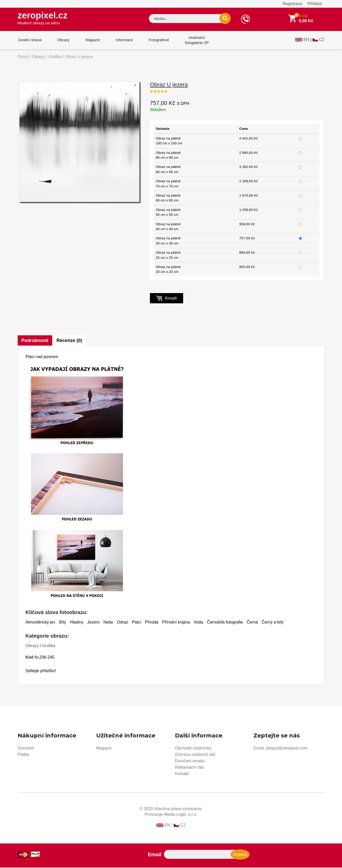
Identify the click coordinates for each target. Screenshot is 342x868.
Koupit (167, 298)
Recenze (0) (70, 341)
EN (306, 40)
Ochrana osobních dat (195, 755)
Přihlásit (315, 4)
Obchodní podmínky (193, 749)
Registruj (240, 855)
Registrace (292, 4)
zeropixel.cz (43, 18)
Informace (123, 41)
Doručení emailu (190, 761)
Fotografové (157, 41)
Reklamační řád (189, 768)
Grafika (55, 57)
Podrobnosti (35, 341)
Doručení (26, 749)
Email (155, 855)
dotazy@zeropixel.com (287, 749)
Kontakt (182, 774)
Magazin (104, 749)
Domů (23, 57)
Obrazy (63, 41)
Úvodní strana (30, 41)
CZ (322, 40)
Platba (23, 755)
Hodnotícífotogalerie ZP (195, 41)
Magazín (92, 41)
